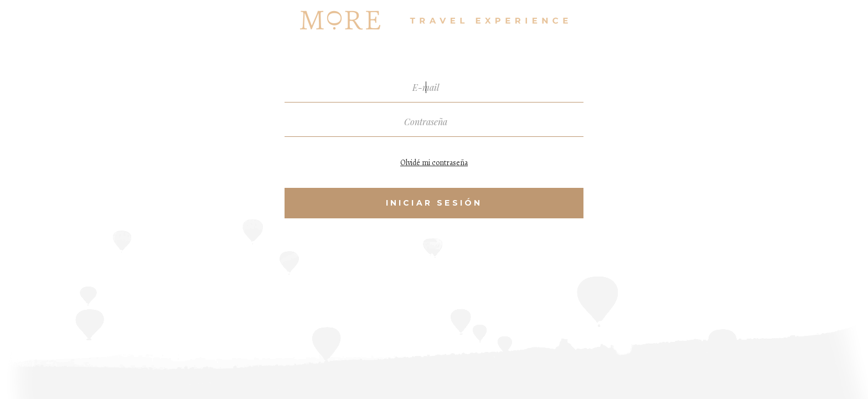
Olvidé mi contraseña (434, 163)
